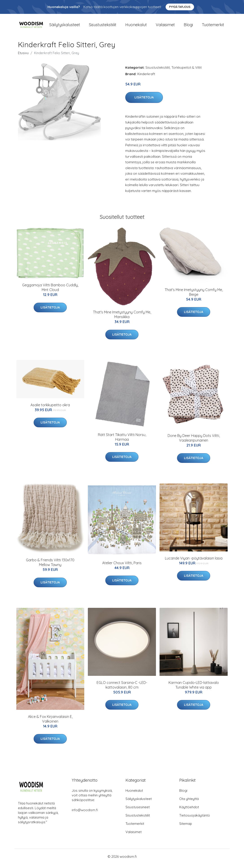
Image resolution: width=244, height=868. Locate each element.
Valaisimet (165, 27)
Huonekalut (136, 27)
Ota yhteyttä (189, 803)
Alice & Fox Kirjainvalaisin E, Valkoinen (50, 723)
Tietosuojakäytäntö (195, 819)
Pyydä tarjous (180, 7)
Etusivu (23, 57)
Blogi (188, 27)
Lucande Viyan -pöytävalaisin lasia (194, 562)
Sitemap (186, 827)
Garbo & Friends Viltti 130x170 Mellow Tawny (50, 566)
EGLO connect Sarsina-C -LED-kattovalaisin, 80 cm (122, 689)
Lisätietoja (144, 101)
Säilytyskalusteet (65, 27)
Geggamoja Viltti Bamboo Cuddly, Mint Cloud (50, 291)
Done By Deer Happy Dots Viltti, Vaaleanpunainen (194, 442)
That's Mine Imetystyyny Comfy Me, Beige (194, 296)
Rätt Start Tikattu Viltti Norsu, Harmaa (122, 441)
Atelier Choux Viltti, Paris (122, 567)
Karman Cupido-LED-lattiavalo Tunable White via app (194, 689)
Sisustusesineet (138, 811)
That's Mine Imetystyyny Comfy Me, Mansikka (122, 318)
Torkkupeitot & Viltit (187, 71)
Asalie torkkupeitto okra (50, 409)
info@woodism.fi (85, 814)
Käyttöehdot (189, 811)
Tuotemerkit (213, 27)
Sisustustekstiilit (103, 27)
